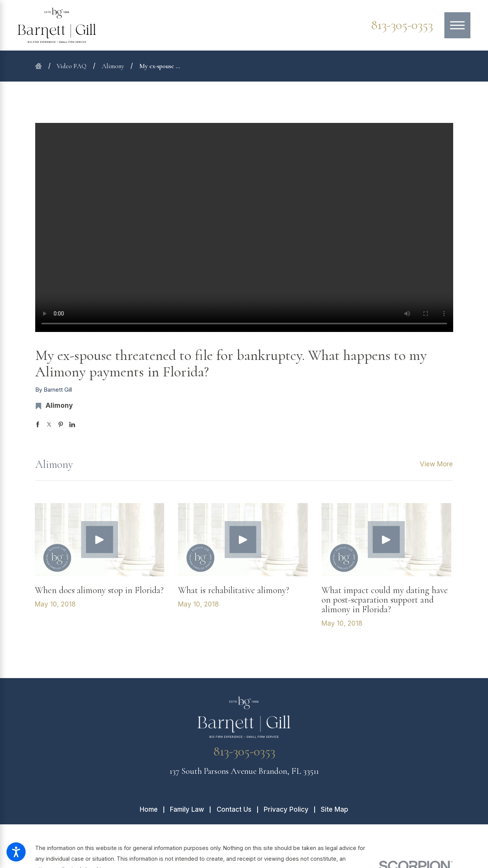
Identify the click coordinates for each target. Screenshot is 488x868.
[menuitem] (152, 810)
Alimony (113, 66)
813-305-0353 (402, 25)
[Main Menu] (457, 25)
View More (436, 464)
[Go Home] (42, 66)
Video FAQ (72, 66)
